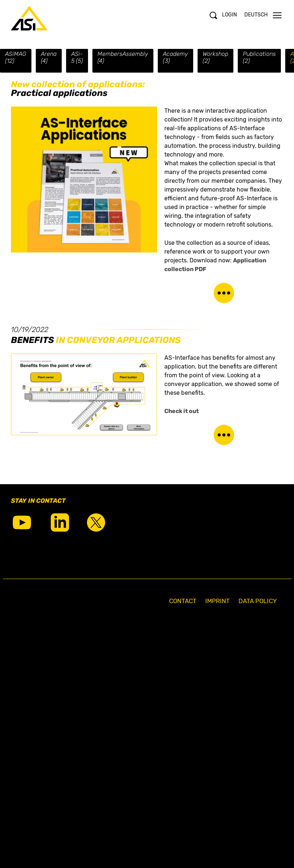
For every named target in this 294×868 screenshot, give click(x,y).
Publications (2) (259, 57)
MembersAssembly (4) (123, 57)
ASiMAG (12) (16, 57)
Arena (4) (49, 57)
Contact (183, 601)
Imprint (217, 601)
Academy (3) (175, 57)
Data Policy (258, 601)
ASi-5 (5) (77, 57)
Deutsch (256, 15)
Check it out (182, 411)
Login (230, 15)
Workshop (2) (215, 57)
